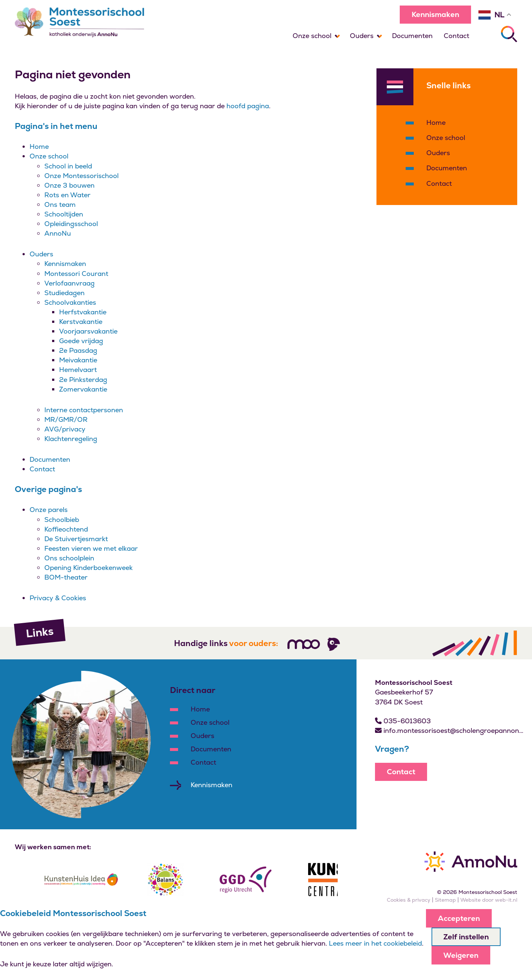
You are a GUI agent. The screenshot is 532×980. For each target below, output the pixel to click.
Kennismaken (435, 14)
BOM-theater (66, 577)
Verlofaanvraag (69, 283)
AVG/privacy (65, 429)
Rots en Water (67, 195)
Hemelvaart (78, 370)
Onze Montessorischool (81, 176)
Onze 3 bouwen (69, 185)
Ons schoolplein (69, 558)
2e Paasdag (78, 350)
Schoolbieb (62, 520)
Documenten (412, 36)
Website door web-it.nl (489, 900)
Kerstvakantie (81, 322)
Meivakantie (78, 360)
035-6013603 (403, 721)
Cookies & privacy (409, 900)
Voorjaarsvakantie (88, 331)
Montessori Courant (76, 274)
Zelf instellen (466, 937)
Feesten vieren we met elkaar (91, 548)
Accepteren (459, 918)
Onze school (312, 36)
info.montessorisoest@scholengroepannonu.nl (450, 730)
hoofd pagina (248, 106)
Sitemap (445, 900)
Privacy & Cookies (58, 598)
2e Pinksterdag (83, 380)
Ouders (362, 36)
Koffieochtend (66, 529)
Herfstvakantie (83, 312)
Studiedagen (64, 293)
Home (39, 146)
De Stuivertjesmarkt (76, 539)
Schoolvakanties (70, 302)
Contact (456, 36)
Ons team (60, 204)
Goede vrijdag (81, 341)
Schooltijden (64, 214)
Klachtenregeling (71, 439)
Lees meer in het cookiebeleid (375, 943)
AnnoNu (58, 233)
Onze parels (49, 510)
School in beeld (68, 166)
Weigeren (461, 955)
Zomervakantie (83, 389)
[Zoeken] (509, 34)
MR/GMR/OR (66, 419)
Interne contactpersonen (84, 410)
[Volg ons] (304, 644)
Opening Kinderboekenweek (88, 568)
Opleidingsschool (71, 224)
